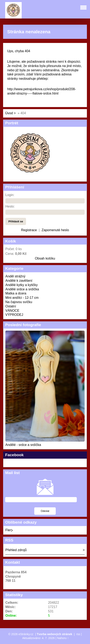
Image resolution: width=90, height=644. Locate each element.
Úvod (9, 113)
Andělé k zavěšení (19, 281)
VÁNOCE (12, 311)
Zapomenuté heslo (55, 230)
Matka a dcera (16, 293)
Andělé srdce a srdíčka (22, 289)
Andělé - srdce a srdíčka (23, 445)
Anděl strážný (15, 276)
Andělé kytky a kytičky (22, 285)
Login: (10, 195)
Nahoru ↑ (63, 638)
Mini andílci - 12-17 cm (22, 298)
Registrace (29, 230)
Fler (9, 530)
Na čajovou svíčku (19, 302)
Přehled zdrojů (16, 550)
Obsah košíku (45, 258)
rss (78, 634)
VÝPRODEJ (14, 315)
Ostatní (11, 306)
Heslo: (10, 206)
